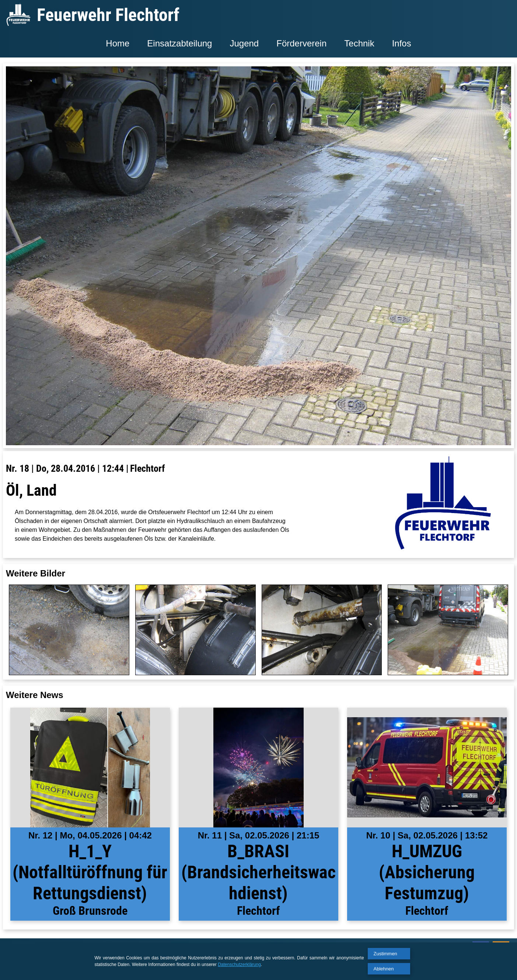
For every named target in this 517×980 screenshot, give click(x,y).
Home (118, 43)
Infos (402, 43)
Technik (359, 43)
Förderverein (301, 43)
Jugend (244, 43)
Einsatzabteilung (179, 43)
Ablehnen (384, 969)
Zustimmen (385, 954)
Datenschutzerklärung (239, 965)
